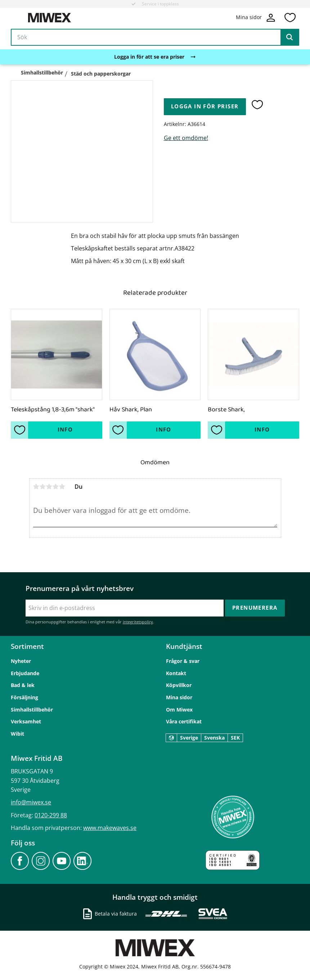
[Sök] (289, 37)
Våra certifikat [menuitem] (184, 721)
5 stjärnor (62, 487)
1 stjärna (36, 487)
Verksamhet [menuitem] (26, 721)
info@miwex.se (31, 802)
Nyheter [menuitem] (21, 661)
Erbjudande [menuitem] (25, 673)
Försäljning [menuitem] (24, 697)
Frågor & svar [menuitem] (183, 661)
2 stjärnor (43, 487)
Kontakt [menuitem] (176, 673)
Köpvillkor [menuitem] (179, 685)
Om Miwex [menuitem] (179, 710)
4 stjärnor (56, 487)
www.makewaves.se (110, 828)
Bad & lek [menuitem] (23, 685)
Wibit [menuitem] (17, 734)
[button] (290, 18)
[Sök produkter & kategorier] (155, 37)
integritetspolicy (138, 622)
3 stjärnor (49, 487)
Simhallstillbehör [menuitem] (32, 710)
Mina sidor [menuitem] (179, 697)
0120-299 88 (51, 815)
